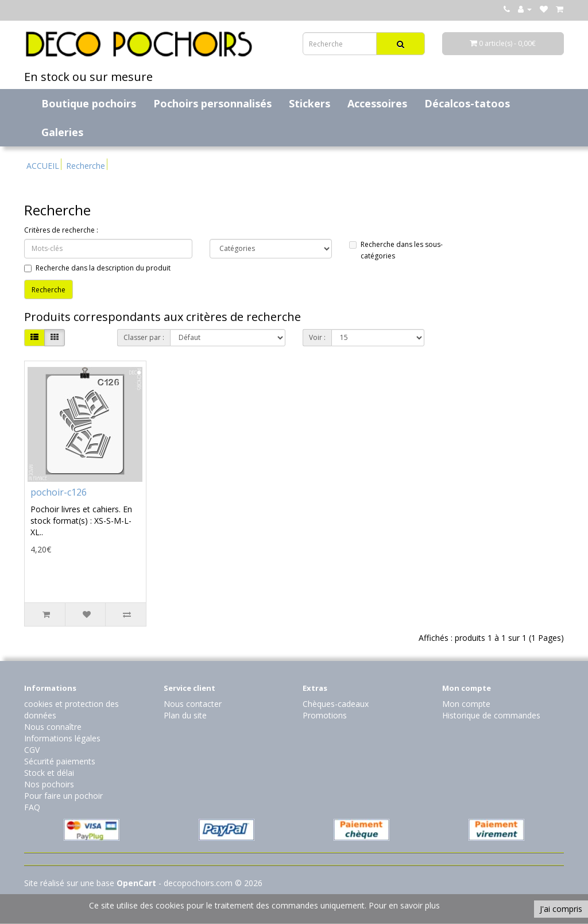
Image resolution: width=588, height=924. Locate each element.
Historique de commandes (491, 715)
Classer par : (144, 337)
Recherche (86, 166)
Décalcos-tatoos (467, 103)
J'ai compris (561, 909)
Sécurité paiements (60, 761)
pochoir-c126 (59, 492)
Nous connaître (53, 727)
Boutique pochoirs (89, 103)
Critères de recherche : (61, 230)
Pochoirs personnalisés (212, 103)
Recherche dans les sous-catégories (396, 250)
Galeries (62, 132)
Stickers (310, 103)
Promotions (325, 715)
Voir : (317, 337)
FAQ (32, 807)
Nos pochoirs (49, 784)
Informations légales (62, 738)
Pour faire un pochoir (63, 796)
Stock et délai (49, 773)
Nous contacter (193, 704)
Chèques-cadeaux (336, 704)
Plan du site (185, 715)
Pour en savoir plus (404, 905)
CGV (32, 750)
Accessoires (377, 103)
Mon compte (466, 704)
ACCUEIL (43, 166)
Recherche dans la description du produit (97, 268)
